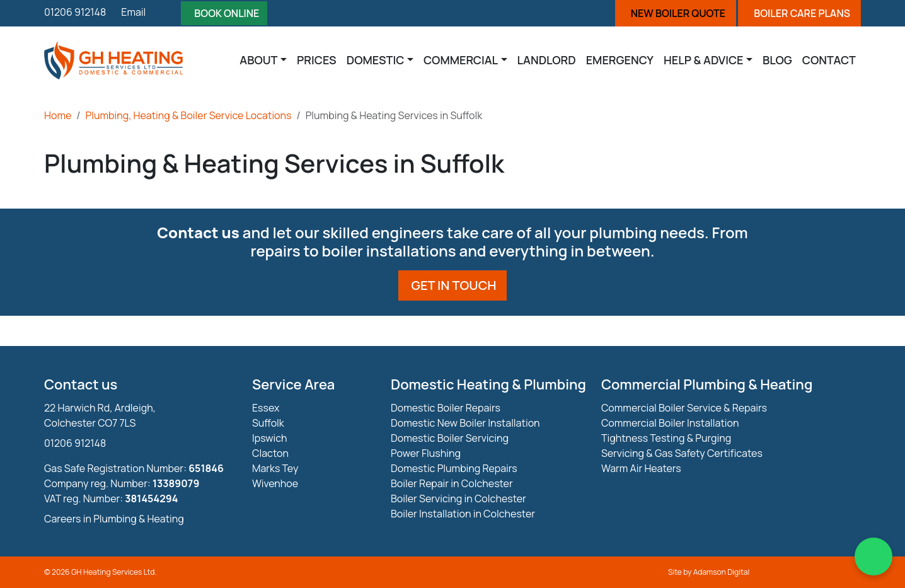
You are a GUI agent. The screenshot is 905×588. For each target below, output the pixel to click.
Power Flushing (426, 453)
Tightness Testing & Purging (666, 438)
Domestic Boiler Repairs (446, 408)
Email (133, 12)
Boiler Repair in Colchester (452, 483)
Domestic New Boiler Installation (465, 423)
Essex (266, 408)
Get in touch (454, 285)
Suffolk (268, 423)
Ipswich (270, 438)
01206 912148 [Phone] (75, 12)
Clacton (270, 453)
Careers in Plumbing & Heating (114, 519)
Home (58, 115)
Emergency (620, 60)
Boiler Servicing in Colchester (458, 499)
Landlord (547, 60)
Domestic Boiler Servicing (450, 438)
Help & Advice (704, 60)
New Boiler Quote (678, 13)
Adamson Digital (722, 572)
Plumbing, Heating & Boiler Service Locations (189, 115)
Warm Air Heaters (641, 468)
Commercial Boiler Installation (670, 423)
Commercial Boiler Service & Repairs (684, 408)
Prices (317, 60)
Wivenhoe (275, 483)
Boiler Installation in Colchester (463, 514)
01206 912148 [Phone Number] (75, 443)
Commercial (461, 60)
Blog (777, 60)
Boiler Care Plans (802, 13)
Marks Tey (275, 468)
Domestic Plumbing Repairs (454, 468)
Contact (829, 60)
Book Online (227, 13)
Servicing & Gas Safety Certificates (682, 453)
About (258, 60)
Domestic (376, 60)
